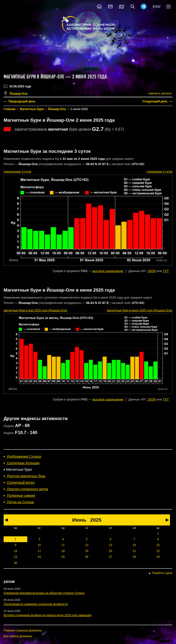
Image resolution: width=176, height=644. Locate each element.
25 (63, 557)
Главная (10, 109)
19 (87, 551)
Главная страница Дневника (23, 630)
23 (16, 557)
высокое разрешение (108, 271)
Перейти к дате (162, 573)
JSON (151, 271)
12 (87, 545)
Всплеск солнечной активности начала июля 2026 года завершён (48, 615)
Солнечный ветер (20, 483)
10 (39, 545)
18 (63, 551)
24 (39, 557)
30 (16, 563)
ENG (157, 7)
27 (110, 557)
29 (158, 557)
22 (158, 551)
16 (16, 551)
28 (134, 557)
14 (134, 545)
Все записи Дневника (18, 636)
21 (134, 551)
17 (39, 551)
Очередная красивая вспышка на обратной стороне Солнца (44, 593)
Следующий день (155, 101)
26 (87, 557)
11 (63, 545)
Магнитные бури (32, 109)
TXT (166, 271)
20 (110, 551)
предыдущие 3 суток (17, 172)
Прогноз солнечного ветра (27, 489)
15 (158, 545)
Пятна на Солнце (20, 502)
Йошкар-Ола (57, 109)
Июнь (79, 520)
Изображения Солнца (24, 456)
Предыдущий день (22, 101)
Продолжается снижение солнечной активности (36, 604)
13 (110, 545)
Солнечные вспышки (23, 463)
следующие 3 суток (159, 172)
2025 (96, 520)
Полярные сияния (21, 496)
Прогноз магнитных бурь (26, 476)
